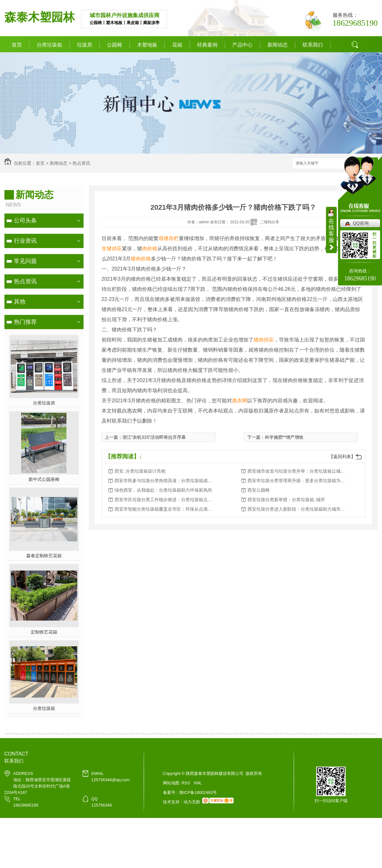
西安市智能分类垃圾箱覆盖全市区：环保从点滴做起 (165, 509)
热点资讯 (81, 163)
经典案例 (207, 45)
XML (198, 783)
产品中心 (242, 45)
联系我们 (313, 45)
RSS (186, 783)
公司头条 (25, 220)
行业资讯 (25, 241)
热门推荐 (25, 322)
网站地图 (171, 783)
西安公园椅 (259, 490)
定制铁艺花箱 (44, 632)
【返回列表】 (342, 456)
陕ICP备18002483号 (198, 792)
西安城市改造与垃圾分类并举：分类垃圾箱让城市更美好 (298, 471)
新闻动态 (278, 45)
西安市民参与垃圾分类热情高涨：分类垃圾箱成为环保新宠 (165, 481)
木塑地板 (147, 45)
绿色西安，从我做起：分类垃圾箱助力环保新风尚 (163, 490)
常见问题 (25, 261)
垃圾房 (85, 45)
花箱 (177, 45)
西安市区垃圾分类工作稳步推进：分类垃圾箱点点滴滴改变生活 (165, 500)
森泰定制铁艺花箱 (44, 556)
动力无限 (192, 802)
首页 (17, 45)
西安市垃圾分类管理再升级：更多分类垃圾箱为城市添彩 (298, 481)
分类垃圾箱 (49, 45)
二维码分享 (270, 222)
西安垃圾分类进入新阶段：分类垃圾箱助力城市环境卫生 (298, 509)
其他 (20, 302)
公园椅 (115, 45)
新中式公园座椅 (44, 479)
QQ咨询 (361, 223)
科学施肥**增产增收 (284, 437)
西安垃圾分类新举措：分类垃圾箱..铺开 (286, 500)
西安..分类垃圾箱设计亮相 (140, 471)
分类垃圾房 (44, 403)
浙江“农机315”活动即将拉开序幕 (154, 437)
